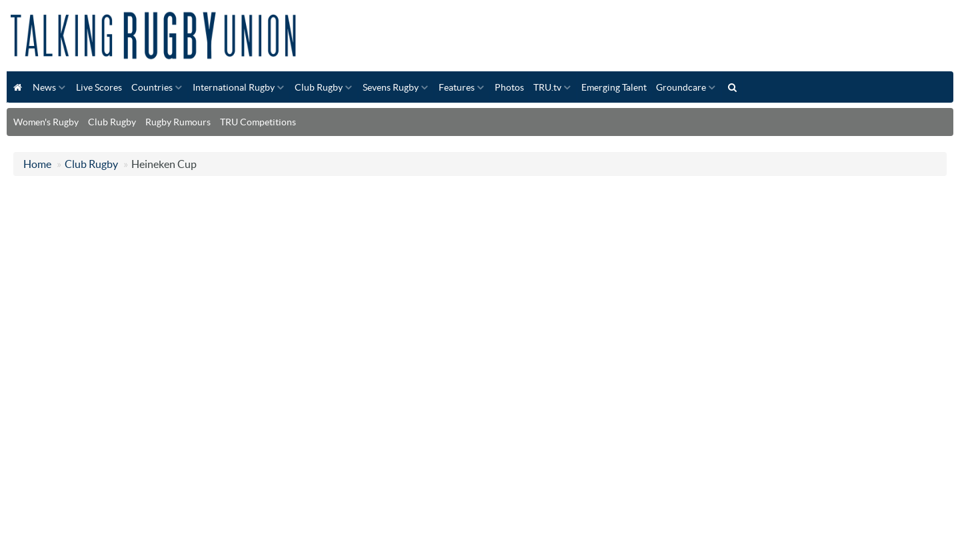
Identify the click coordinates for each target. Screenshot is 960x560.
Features (457, 87)
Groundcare (681, 87)
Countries (152, 87)
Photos (509, 87)
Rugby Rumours (178, 122)
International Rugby (234, 87)
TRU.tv (547, 87)
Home (37, 164)
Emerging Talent (614, 87)
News (44, 87)
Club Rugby (319, 87)
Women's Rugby (46, 122)
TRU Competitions (258, 122)
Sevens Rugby (391, 87)
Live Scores (99, 87)
